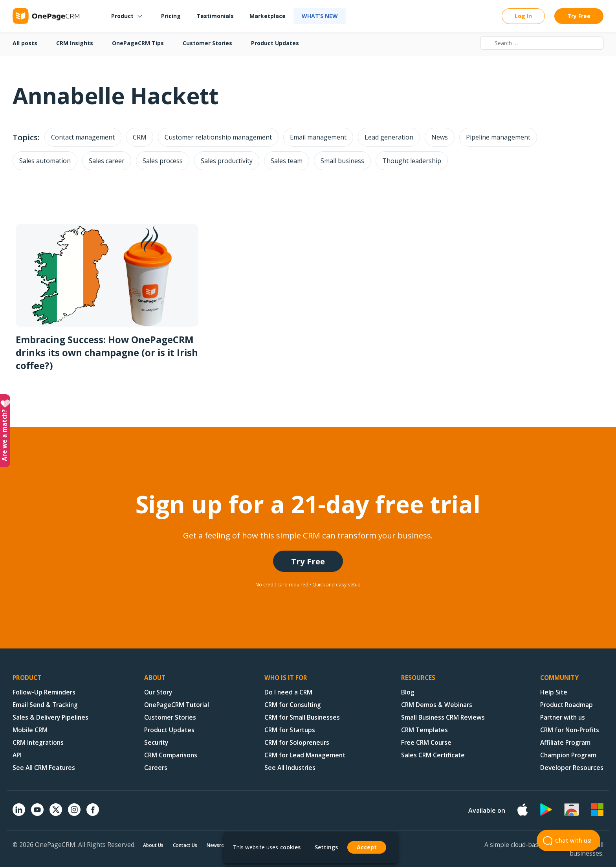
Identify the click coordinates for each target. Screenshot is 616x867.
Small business (342, 161)
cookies (290, 847)
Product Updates (275, 43)
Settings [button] (326, 847)
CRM (140, 137)
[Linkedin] (19, 814)
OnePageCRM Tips (138, 43)
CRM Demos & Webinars (437, 705)
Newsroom (219, 845)
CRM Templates (424, 730)
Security (156, 742)
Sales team (287, 161)
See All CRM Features (44, 768)
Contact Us (185, 845)
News (440, 137)
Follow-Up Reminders (44, 692)
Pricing (171, 16)
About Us (153, 845)
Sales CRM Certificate (433, 755)
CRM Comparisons (171, 755)
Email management (318, 137)
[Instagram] (74, 814)
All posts (25, 43)
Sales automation (45, 161)
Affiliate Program (565, 742)
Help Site (554, 692)
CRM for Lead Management (305, 755)
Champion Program (568, 755)
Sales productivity (227, 161)
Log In (523, 16)
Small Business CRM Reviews (443, 717)
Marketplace (268, 16)
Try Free (579, 16)
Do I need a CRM (288, 692)
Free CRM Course (426, 742)
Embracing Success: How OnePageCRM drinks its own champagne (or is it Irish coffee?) (107, 352)
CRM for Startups (290, 730)
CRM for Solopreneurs (297, 742)
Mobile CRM (30, 730)
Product (122, 16)
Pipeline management (498, 137)
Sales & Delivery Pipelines (50, 717)
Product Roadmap (566, 705)
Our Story (158, 692)
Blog (408, 692)
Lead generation (389, 137)
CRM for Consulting (293, 705)
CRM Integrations (38, 742)
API (17, 755)
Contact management (83, 137)
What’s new (320, 16)
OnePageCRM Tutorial (177, 705)
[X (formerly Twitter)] (56, 817)
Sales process (163, 161)
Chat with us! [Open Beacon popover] (564, 840)
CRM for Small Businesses (302, 717)
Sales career (107, 161)
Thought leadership (412, 161)
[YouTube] (37, 814)
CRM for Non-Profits (570, 730)
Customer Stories (207, 43)
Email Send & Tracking (45, 705)
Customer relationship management (218, 137)
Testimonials (215, 16)
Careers (156, 768)
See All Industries (290, 768)
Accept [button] (367, 847)
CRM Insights (75, 43)
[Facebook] (93, 814)
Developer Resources (572, 768)
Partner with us (563, 717)
